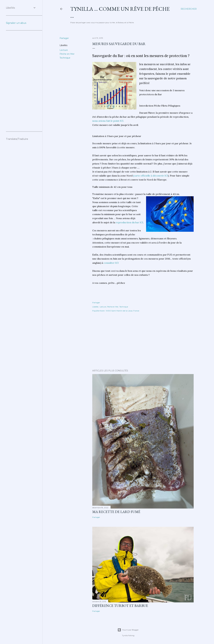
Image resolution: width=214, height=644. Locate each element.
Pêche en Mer (67, 54)
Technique (65, 58)
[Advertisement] (143, 341)
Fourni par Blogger (128, 630)
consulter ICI (111, 263)
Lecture (64, 50)
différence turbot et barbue (120, 606)
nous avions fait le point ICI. (108, 121)
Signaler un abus (16, 23)
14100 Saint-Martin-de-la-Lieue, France (122, 311)
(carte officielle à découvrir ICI (151, 176)
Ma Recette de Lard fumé (116, 512)
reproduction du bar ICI (129, 222)
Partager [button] (64, 38)
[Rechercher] (189, 9)
